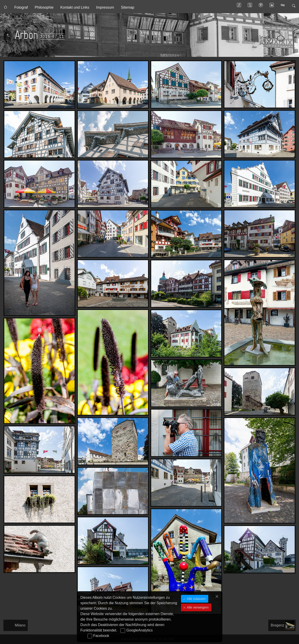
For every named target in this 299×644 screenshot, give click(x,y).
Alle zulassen (196, 599)
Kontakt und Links (75, 7)
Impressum (105, 7)
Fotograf (21, 7)
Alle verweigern (197, 607)
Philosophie (44, 7)
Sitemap (128, 7)
